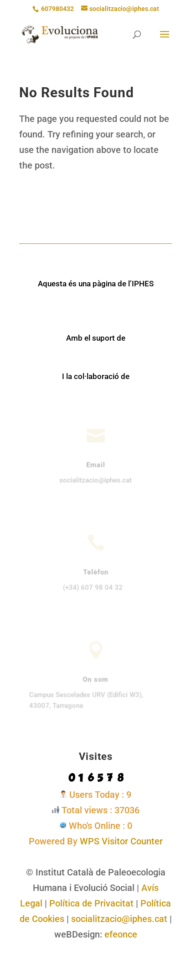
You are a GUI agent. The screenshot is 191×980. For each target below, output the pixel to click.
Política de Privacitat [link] (91, 903)
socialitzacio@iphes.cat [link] (119, 919)
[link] (60, 34)
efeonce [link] (121, 934)
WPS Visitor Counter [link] (121, 841)
